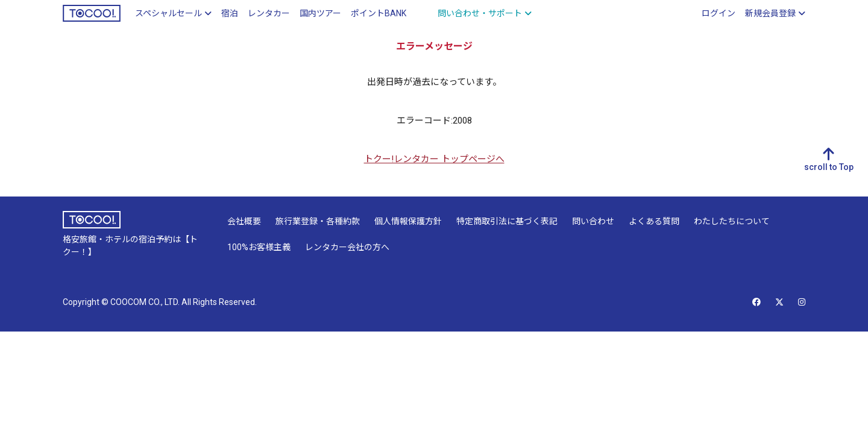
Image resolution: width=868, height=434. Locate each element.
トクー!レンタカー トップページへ (434, 159)
